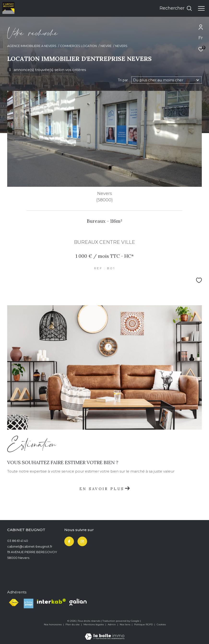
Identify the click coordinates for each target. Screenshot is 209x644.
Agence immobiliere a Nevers (32, 46)
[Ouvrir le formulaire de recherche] (176, 8)
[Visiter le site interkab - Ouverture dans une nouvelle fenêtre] (51, 601)
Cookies (161, 625)
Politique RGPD (143, 624)
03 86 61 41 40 (18, 541)
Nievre (106, 46)
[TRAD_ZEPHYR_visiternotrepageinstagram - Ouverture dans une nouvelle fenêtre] (82, 541)
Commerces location (78, 46)
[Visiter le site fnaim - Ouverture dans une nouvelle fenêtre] (14, 603)
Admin (112, 624)
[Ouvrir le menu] (201, 8)
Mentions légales (94, 624)
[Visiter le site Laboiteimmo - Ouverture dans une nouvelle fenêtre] (105, 633)
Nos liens (125, 624)
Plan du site (73, 624)
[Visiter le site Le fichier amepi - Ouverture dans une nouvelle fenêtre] (29, 603)
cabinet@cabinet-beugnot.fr (30, 546)
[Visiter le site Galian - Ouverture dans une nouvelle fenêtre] (78, 602)
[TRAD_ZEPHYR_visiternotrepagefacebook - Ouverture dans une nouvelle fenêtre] (69, 541)
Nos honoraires (53, 624)
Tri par (123, 80)
